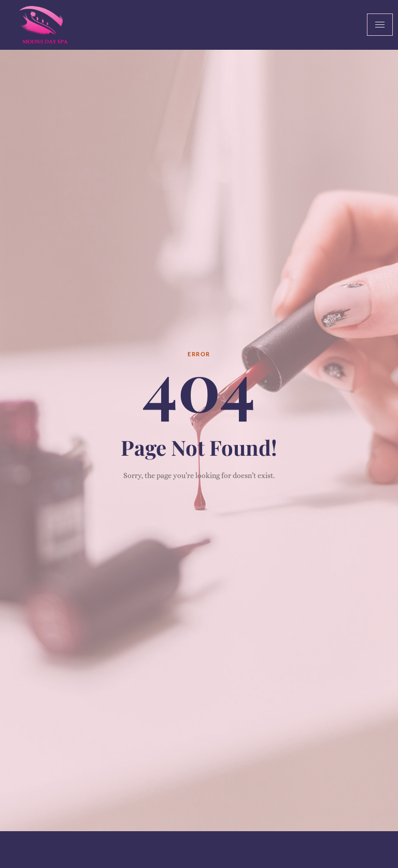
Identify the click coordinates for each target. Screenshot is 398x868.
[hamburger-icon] (380, 25)
